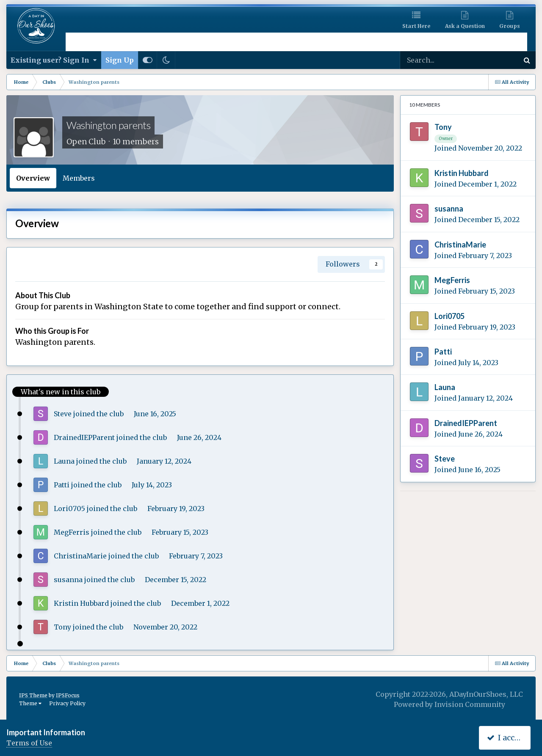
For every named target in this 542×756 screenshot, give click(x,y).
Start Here (416, 26)
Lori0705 (69, 509)
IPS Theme (33, 695)
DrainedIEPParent (84, 437)
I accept (507, 738)
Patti (62, 485)
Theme (30, 703)
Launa (64, 461)
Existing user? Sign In (54, 60)
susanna (68, 580)
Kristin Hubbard (81, 603)
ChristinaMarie (80, 556)
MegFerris (72, 532)
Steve (63, 414)
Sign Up (120, 60)
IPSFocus (68, 695)
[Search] (439, 60)
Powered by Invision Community (449, 704)
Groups (510, 26)
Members (79, 178)
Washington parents (108, 125)
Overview (33, 178)
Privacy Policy (67, 703)
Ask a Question (465, 26)
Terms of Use (29, 743)
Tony (62, 627)
